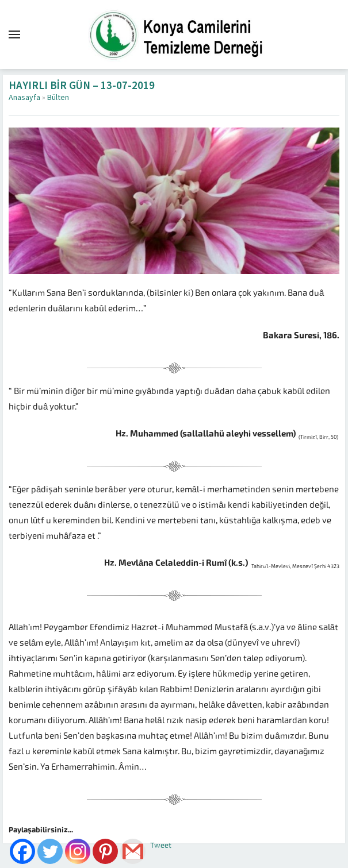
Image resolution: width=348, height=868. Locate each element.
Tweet (161, 845)
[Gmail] (133, 851)
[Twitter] (50, 851)
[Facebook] (22, 851)
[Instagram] (78, 851)
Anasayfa (24, 98)
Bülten (58, 98)
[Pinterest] (105, 851)
